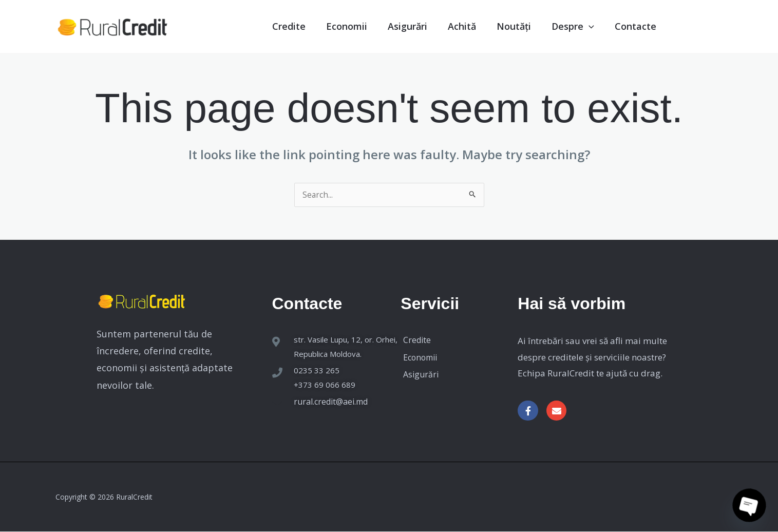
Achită (452, 26)
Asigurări (395, 26)
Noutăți (506, 26)
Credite (272, 26)
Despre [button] (567, 26)
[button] (584, 26)
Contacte (631, 26)
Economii (331, 26)
